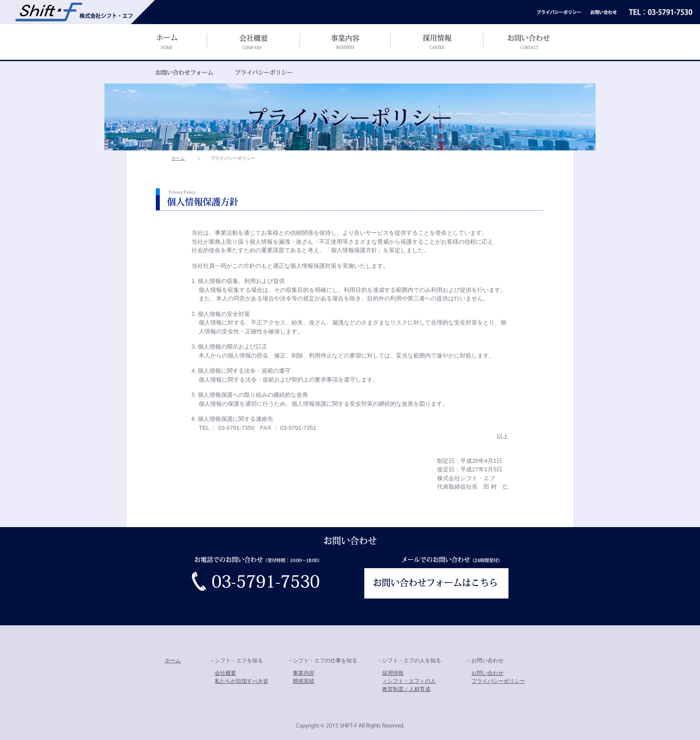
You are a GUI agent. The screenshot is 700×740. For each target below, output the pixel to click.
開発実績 (304, 681)
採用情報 (393, 673)
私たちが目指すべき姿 (242, 681)
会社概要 (225, 673)
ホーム (178, 158)
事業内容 (304, 673)
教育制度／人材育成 (406, 689)
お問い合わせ (487, 673)
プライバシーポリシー (498, 681)
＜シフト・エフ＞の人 (409, 681)
